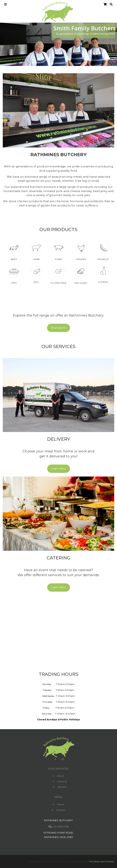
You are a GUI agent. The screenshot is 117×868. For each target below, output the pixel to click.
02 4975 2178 (61, 827)
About (61, 776)
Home (61, 804)
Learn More (59, 469)
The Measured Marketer (101, 861)
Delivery (59, 439)
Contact (61, 810)
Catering (59, 558)
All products (58, 328)
